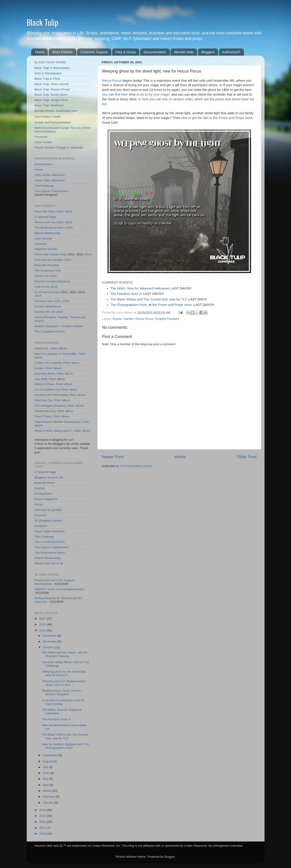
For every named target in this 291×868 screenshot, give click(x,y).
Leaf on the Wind (46, 287)
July (46, 767)
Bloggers (208, 52)
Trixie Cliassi (43, 416)
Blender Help (184, 52)
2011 (43, 828)
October (49, 647)
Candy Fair (42, 276)
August (48, 761)
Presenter (41, 137)
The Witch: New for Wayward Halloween (140, 288)
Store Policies (62, 52)
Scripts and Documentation (53, 122)
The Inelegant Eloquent (50, 406)
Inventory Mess (45, 374)
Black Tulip (43, 22)
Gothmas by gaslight (48, 510)
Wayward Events (46, 249)
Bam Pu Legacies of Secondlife (56, 354)
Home (40, 52)
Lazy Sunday (43, 238)
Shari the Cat (43, 400)
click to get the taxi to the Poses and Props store (217, 118)
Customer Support (94, 52)
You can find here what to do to (136, 94)
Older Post (246, 457)
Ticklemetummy (45, 411)
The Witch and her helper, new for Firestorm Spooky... (65, 654)
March (47, 791)
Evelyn (39, 368)
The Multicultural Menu (50, 228)
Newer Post (113, 457)
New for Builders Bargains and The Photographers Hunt (65, 746)
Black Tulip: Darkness (49, 105)
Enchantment (44, 164)
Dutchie (40, 488)
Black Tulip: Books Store (51, 95)
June (47, 773)
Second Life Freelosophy (51, 395)
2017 (43, 619)
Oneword (41, 244)
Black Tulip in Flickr (48, 79)
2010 (43, 834)
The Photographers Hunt (129, 305)
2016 (68, 212)
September (51, 755)
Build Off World (45, 483)
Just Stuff (41, 379)
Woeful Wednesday (48, 233)
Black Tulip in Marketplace (52, 68)
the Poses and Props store (172, 305)
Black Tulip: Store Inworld (52, 84)
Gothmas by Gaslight (49, 260)
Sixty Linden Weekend (50, 175)
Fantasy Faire (44, 301)
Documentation (155, 52)
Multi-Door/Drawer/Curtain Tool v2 (57, 128)
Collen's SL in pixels (48, 363)
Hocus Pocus (112, 81)
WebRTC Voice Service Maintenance (59, 589)
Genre (39, 170)
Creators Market (72, 326)
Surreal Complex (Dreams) (53, 281)
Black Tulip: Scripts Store (51, 100)
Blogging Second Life (49, 477)
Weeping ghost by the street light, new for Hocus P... (64, 673)
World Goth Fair (45, 222)
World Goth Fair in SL (49, 563)
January (49, 803)
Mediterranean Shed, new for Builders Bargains (61, 692)
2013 (43, 816)
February (49, 797)
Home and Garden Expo (51, 254)
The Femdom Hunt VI (126, 294)
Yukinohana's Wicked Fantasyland (58, 422)
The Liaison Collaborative (52, 191)
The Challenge (44, 186)
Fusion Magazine (46, 499)
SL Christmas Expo (47, 292)
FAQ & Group (126, 52)
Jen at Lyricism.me (47, 389)
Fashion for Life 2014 (49, 312)
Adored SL (42, 348)
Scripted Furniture (167, 319)
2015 (60, 212)
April (46, 785)
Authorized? (231, 52)
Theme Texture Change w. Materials (59, 148)
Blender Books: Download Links (56, 111)
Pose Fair (41, 212)
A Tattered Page (45, 217)
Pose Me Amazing (47, 265)
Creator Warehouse (48, 306)
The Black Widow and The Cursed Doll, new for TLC (149, 299)
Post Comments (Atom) (136, 466)
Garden (129, 319)
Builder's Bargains (47, 326)
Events (117, 319)
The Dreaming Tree (48, 271)
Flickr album (59, 348)
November (50, 641)
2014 (52, 212)
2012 (43, 822)
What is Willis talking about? (53, 431)
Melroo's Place (44, 384)
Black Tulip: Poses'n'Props (52, 89)
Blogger (170, 857)
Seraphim (41, 526)
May (46, 779)
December (50, 636)
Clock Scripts (43, 142)
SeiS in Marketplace (48, 73)
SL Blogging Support (48, 521)
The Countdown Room (50, 332)
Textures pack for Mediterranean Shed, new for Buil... (64, 683)
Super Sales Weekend (50, 180)
